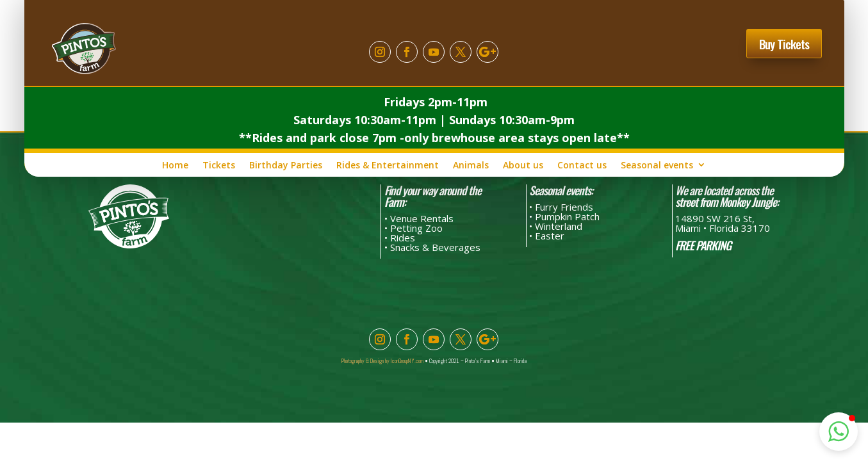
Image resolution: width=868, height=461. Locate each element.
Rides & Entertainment (388, 165)
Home (175, 165)
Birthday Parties (286, 165)
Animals (471, 165)
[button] (839, 432)
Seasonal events (657, 165)
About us (523, 165)
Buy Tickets (784, 44)
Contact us (582, 165)
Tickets (219, 165)
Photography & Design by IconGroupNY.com (382, 361)
